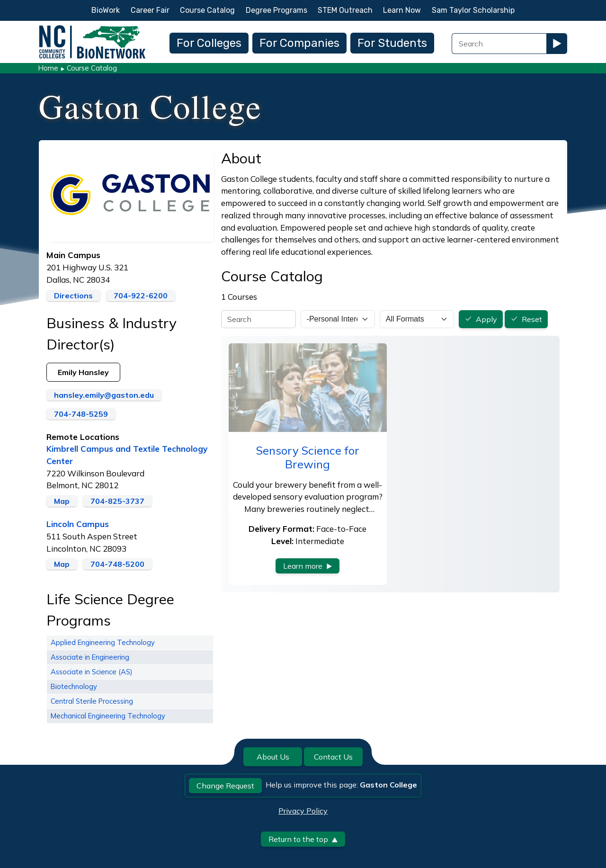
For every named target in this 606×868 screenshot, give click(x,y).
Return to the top (303, 839)
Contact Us (333, 757)
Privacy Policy (303, 811)
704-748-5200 (117, 564)
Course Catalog (207, 10)
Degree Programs (276, 10)
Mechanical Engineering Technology (108, 716)
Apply (486, 320)
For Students (392, 43)
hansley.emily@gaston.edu (104, 395)
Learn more (307, 566)
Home (48, 68)
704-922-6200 (141, 295)
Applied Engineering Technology (103, 642)
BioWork (106, 10)
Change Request (225, 786)
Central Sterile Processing (92, 701)
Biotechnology (74, 686)
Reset (532, 320)
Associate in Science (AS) (92, 672)
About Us (273, 757)
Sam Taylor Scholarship (473, 10)
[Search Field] (499, 44)
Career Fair (150, 10)
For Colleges (209, 43)
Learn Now (402, 10)
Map (62, 501)
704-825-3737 (117, 501)
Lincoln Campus (78, 524)
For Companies (299, 43)
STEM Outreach (345, 10)
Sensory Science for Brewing (308, 457)
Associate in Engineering (90, 657)
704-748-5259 (81, 414)
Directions (73, 295)
